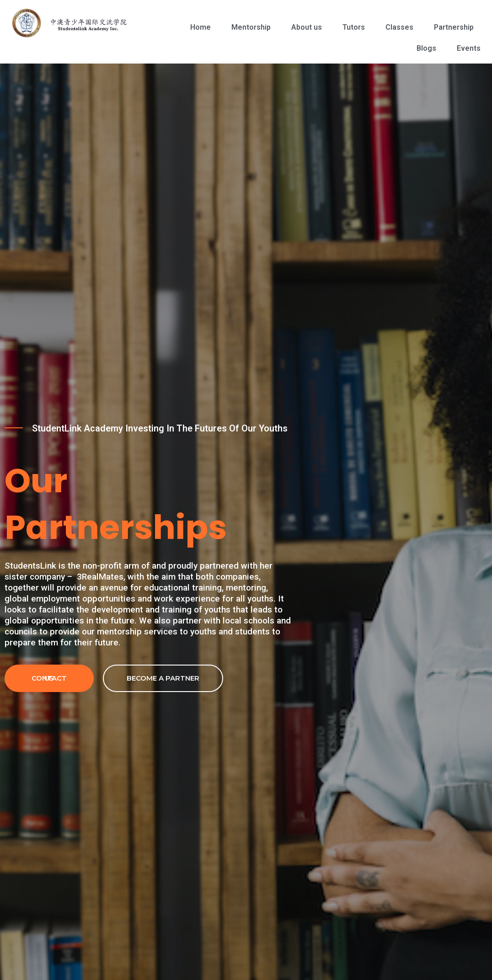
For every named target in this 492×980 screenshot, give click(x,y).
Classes (399, 27)
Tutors (354, 27)
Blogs (426, 48)
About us (307, 27)
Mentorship (251, 27)
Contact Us (49, 678)
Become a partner (163, 678)
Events (469, 48)
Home (201, 27)
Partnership (454, 27)
